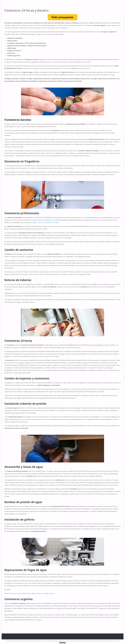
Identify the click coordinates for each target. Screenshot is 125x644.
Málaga (46, 593)
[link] (119, 2)
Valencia (19, 593)
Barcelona (13, 593)
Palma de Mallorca (37, 593)
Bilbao (29, 593)
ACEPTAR (62, 643)
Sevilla (24, 593)
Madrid (7, 593)
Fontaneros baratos (18, 120)
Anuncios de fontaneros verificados (48, 222)
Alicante (52, 593)
